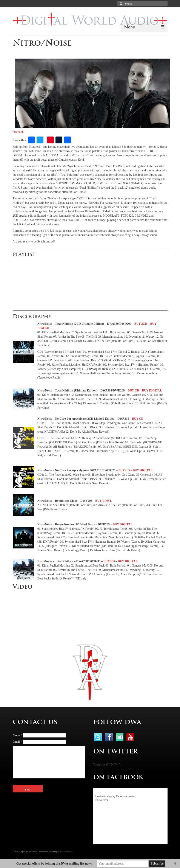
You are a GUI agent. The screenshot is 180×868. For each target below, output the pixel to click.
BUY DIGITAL (152, 391)
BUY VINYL (104, 501)
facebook (18, 132)
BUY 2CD (141, 324)
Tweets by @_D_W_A (107, 765)
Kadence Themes (65, 852)
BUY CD (133, 391)
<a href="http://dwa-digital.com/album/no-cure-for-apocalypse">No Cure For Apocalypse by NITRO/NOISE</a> (56, 282)
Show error (102, 800)
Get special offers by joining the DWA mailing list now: (54, 863)
